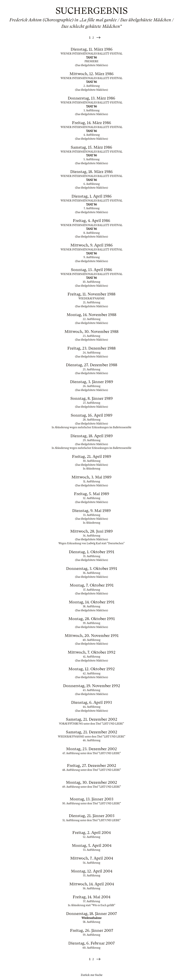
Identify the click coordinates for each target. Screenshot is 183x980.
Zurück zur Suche (92, 975)
